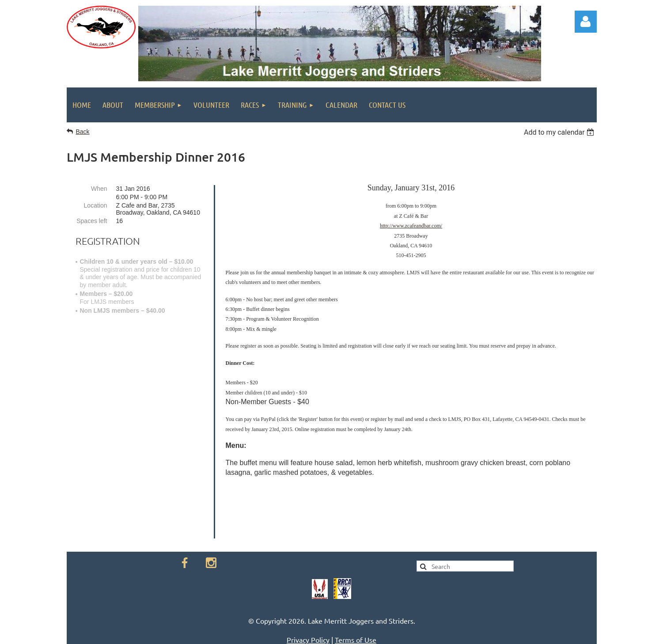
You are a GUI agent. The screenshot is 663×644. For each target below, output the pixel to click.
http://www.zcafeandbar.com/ (411, 226)
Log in (586, 22)
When (99, 189)
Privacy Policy (308, 588)
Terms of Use (356, 588)
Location (96, 205)
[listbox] (560, 132)
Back (83, 132)
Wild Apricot (507, 632)
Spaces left (92, 221)
